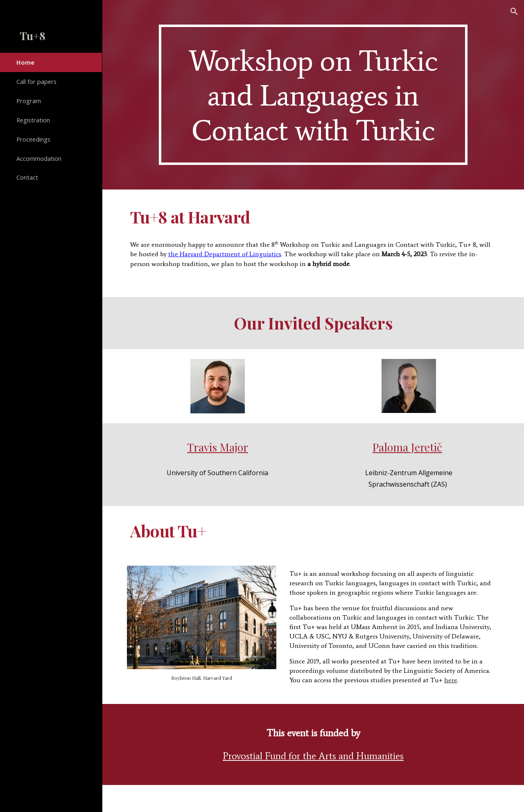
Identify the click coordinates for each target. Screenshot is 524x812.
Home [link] (25, 62)
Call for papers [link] (36, 81)
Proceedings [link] (33, 139)
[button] (514, 11)
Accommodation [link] (39, 158)
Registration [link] (33, 120)
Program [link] (29, 101)
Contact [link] (27, 177)
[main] (313, 95)
